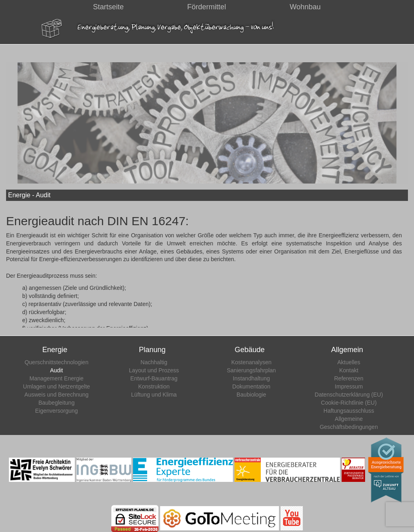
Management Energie (57, 378)
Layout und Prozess (154, 370)
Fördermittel (207, 7)
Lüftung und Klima (154, 395)
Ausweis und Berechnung (56, 395)
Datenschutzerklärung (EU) (349, 395)
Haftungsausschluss (349, 411)
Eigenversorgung (57, 411)
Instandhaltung (251, 378)
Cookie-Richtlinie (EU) (349, 403)
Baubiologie (251, 395)
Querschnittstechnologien (57, 362)
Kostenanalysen (251, 362)
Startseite (108, 7)
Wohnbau (305, 7)
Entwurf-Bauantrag (154, 378)
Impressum (349, 386)
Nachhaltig (154, 362)
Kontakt (349, 370)
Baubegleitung (57, 403)
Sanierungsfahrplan (251, 370)
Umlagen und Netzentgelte (57, 386)
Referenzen (349, 378)
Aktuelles (349, 362)
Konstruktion (154, 386)
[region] (207, 125)
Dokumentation (251, 386)
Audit (57, 370)
